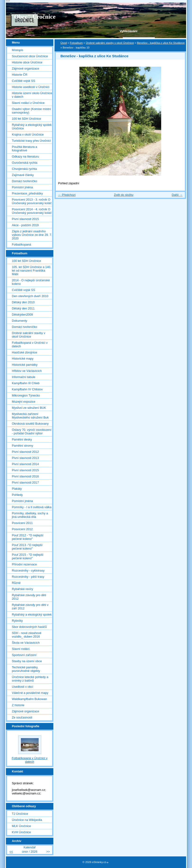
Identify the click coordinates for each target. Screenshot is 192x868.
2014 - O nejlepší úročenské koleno (31, 282)
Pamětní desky (22, 439)
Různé (16, 583)
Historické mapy (23, 359)
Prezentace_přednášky (27, 193)
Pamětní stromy (23, 446)
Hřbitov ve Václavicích (27, 371)
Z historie (18, 705)
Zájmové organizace (25, 68)
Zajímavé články (23, 175)
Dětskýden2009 (22, 315)
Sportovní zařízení (24, 655)
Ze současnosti (22, 717)
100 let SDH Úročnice (26, 119)
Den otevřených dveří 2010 (30, 296)
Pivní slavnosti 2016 (25, 476)
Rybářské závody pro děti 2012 (29, 597)
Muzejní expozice (24, 402)
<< (11, 852)
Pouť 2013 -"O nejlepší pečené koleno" (27, 547)
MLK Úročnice (21, 826)
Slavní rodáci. (21, 649)
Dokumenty (20, 321)
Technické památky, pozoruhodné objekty (26, 669)
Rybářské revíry (23, 589)
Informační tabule (24, 377)
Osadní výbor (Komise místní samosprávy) (31, 111)
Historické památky (25, 365)
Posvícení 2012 (22, 529)
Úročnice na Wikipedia (27, 820)
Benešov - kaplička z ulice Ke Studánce (161, 43)
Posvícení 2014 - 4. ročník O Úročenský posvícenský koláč (32, 211)
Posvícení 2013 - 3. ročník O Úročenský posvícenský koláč (32, 201)
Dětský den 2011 (23, 308)
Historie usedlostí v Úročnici (31, 87)
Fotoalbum (76, 43)
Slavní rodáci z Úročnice (28, 103)
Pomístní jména (22, 187)
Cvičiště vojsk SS (23, 81)
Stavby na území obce (27, 661)
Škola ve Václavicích (26, 643)
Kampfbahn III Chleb (26, 383)
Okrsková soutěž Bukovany (30, 424)
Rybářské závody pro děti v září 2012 (30, 607)
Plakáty (17, 489)
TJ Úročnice (20, 814)
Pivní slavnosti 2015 (25, 219)
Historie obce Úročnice (27, 62)
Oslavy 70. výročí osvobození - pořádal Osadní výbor (32, 432)
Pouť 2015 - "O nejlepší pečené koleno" (28, 556)
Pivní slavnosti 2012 (25, 452)
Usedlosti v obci (23, 687)
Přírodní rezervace (24, 564)
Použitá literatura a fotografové (25, 149)
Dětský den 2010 (23, 302)
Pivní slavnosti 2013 (25, 458)
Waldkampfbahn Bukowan (29, 699)
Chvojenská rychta (24, 169)
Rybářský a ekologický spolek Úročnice (32, 127)
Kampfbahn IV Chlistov (27, 389)
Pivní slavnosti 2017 (25, 482)
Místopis (18, 50)
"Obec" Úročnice (33, 17)
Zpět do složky (124, 195)
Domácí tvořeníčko (25, 181)
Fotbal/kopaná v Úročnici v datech (30, 344)
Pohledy (17, 495)
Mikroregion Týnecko (26, 395)
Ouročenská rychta (25, 163)
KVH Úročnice (21, 832)
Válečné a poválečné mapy (30, 693)
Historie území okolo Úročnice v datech (32, 95)
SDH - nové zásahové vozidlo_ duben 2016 (27, 635)
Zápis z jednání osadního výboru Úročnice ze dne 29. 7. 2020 (32, 235)
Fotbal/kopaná (21, 245)
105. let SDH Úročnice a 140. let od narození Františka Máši (32, 271)
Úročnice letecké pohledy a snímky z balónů (30, 679)
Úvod (64, 43)
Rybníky (17, 621)
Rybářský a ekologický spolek (32, 615)
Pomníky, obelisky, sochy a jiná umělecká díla (30, 515)
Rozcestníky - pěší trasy (28, 577)
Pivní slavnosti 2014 (25, 464)
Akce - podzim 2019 (25, 225)
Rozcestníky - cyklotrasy (28, 571)
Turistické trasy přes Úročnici (31, 141)
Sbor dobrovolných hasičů (29, 627)
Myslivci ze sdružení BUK (29, 408)
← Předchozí (67, 195)
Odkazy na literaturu (25, 156)
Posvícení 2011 (22, 523)
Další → (177, 195)
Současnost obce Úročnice (30, 56)
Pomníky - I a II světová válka (32, 507)
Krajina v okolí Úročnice (28, 134)
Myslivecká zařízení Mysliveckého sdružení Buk (30, 416)
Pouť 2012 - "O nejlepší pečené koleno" (28, 537)
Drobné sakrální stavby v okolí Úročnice (110, 43)
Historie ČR (20, 75)
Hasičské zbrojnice (25, 352)
